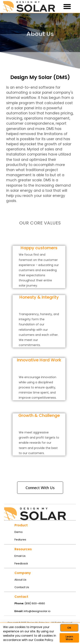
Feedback (21, 563)
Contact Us (22, 587)
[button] (67, 6)
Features (20, 540)
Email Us (20, 556)
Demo (19, 532)
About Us (20, 580)
